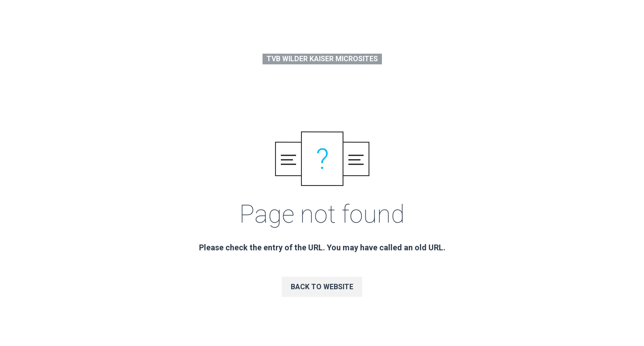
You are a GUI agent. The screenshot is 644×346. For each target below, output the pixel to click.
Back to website (322, 287)
